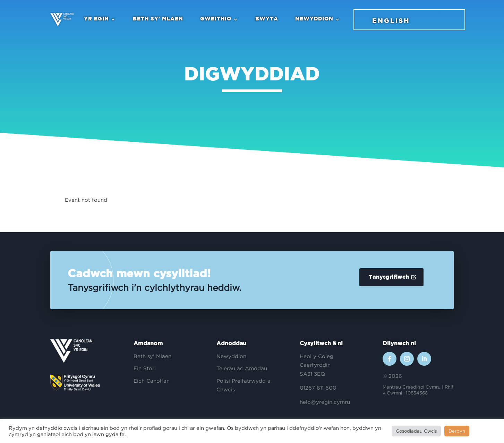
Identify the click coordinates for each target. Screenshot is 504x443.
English (390, 21)
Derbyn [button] (457, 431)
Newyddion (314, 19)
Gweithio (215, 19)
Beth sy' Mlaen (157, 19)
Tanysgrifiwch (389, 277)
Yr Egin (96, 19)
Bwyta (266, 19)
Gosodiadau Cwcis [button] (416, 431)
